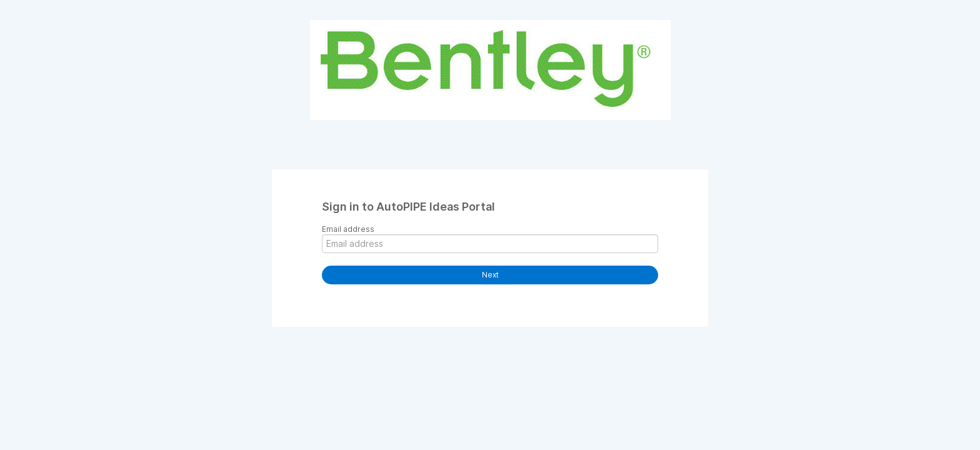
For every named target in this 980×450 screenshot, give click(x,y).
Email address (348, 229)
